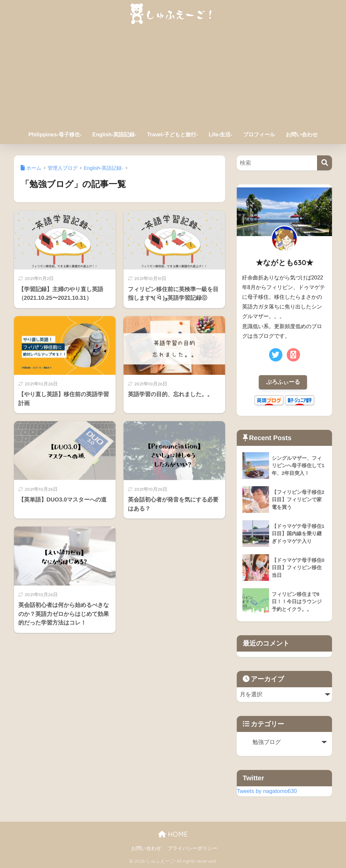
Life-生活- (221, 135)
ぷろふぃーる (283, 382)
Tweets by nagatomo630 (267, 791)
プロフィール (259, 135)
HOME (173, 834)
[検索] (325, 163)
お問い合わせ (302, 135)
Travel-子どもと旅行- (173, 135)
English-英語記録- (114, 135)
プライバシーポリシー (192, 849)
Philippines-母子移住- (55, 135)
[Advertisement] (173, 77)
